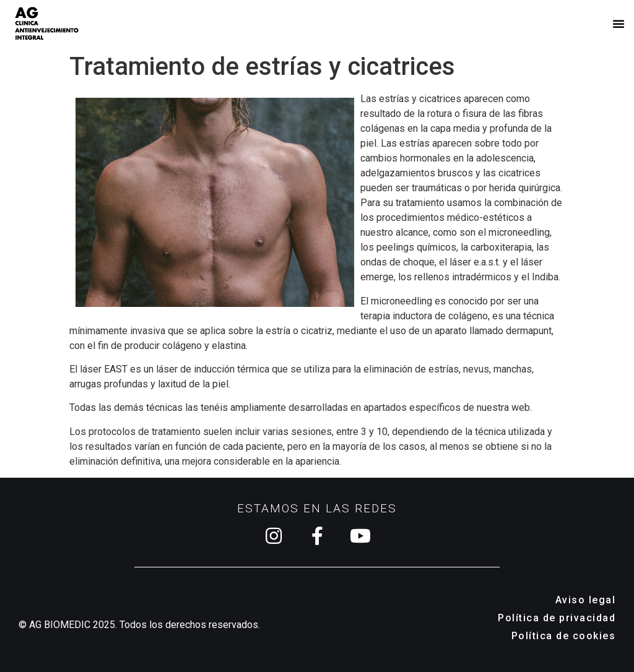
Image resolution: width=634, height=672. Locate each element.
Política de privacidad (557, 618)
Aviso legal (586, 600)
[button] (619, 24)
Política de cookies (564, 636)
